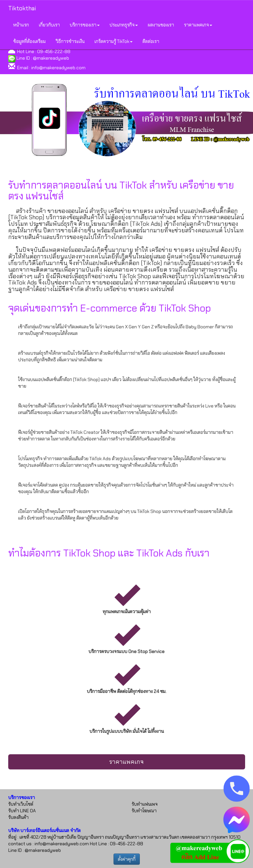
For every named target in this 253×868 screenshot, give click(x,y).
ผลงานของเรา (161, 25)
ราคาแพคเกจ (126, 762)
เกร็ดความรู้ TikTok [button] (114, 41)
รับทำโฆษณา (144, 811)
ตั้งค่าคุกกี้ (127, 859)
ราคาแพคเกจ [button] (198, 25)
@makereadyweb (51, 58)
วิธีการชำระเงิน (70, 41)
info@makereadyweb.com (58, 68)
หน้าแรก (21, 25)
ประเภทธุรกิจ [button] (124, 25)
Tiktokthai (22, 8)
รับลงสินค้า (18, 817)
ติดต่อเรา (151, 41)
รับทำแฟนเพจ (145, 804)
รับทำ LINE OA (22, 811)
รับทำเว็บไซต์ (21, 804)
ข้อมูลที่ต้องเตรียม (29, 41)
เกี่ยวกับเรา (49, 25)
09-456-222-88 (54, 51)
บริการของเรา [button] (85, 25)
